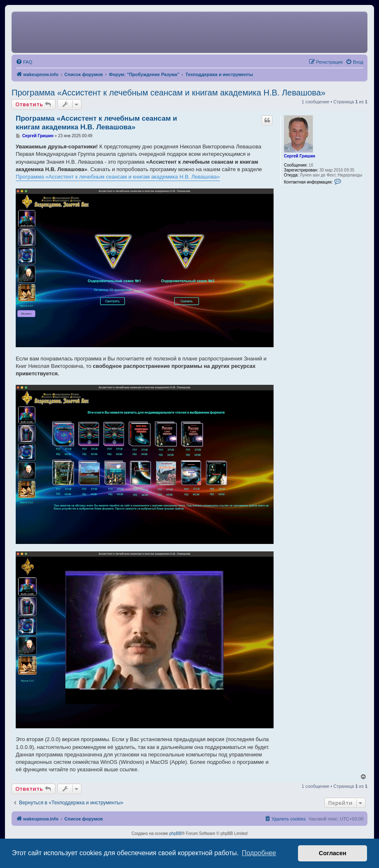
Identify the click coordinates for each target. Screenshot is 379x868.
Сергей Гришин (300, 156)
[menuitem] (24, 62)
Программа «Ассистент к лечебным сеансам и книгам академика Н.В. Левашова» (169, 93)
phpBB (176, 833)
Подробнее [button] (259, 853)
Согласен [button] (333, 853)
